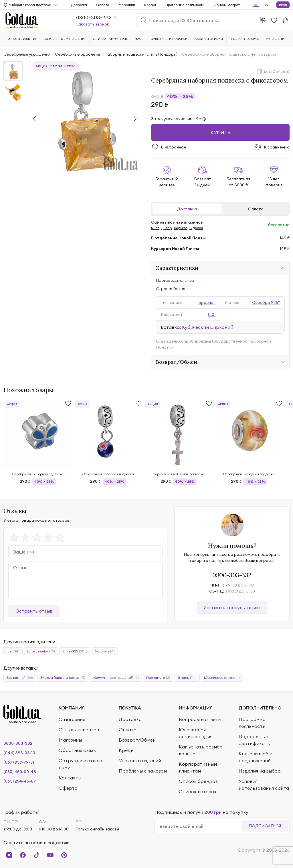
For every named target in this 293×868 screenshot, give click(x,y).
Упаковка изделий (140, 761)
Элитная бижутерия (111, 39)
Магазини (127, 5)
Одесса (196, 228)
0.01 (212, 314)
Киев (155, 228)
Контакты (70, 778)
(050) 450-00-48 (20, 772)
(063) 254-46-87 (20, 781)
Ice (191, 280)
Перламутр (158, 678)
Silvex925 (75, 651)
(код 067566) (276, 71)
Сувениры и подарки (169, 39)
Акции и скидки (209, 39)
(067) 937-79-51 (19, 762)
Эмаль (187, 678)
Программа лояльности (185, 5)
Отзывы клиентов (79, 730)
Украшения (276, 39)
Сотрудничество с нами (80, 764)
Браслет (207, 302)
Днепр (166, 228)
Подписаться (265, 826)
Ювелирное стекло (222, 678)
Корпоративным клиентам (198, 767)
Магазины (70, 740)
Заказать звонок (93, 24)
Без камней (20, 678)
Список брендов (198, 781)
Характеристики (177, 268)
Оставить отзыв (34, 611)
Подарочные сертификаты (255, 740)
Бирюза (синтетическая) (63, 678)
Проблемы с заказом (143, 771)
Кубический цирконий (208, 327)
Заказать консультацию (232, 607)
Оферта (68, 788)
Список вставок (198, 791)
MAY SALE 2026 (63, 66)
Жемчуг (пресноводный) (116, 678)
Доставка (187, 209)
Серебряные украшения (27, 54)
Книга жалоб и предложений (256, 757)
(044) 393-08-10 (19, 753)
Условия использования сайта (264, 785)
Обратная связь (77, 750)
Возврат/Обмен (177, 362)
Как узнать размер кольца (201, 750)
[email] (200, 826)
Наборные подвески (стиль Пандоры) (141, 54)
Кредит (150, 5)
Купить (220, 132)
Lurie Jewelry (41, 651)
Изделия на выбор (260, 771)
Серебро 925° (266, 302)
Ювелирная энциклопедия (196, 733)
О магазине (72, 719)
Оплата (256, 209)
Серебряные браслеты (77, 54)
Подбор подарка (245, 39)
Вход (283, 5)
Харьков (181, 228)
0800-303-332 (232, 575)
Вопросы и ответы (200, 719)
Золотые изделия (23, 39)
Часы (140, 39)
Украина (105, 651)
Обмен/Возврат (227, 5)
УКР (256, 5)
